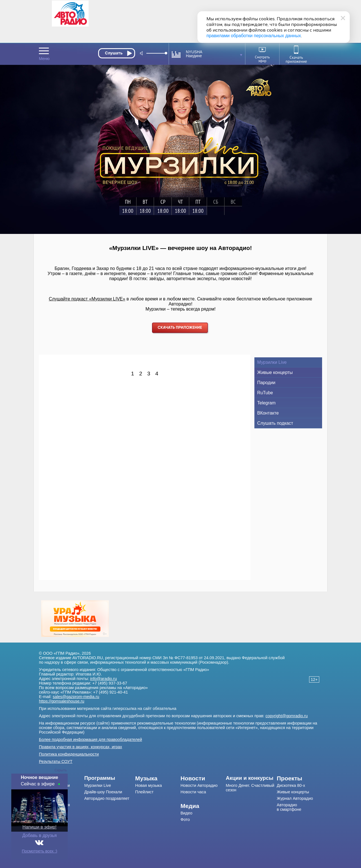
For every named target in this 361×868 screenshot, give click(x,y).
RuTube (265, 393)
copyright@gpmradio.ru (287, 716)
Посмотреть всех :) (39, 851)
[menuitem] (110, 778)
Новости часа (193, 792)
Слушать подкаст (275, 423)
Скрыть (61, 770)
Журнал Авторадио (295, 798)
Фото (185, 820)
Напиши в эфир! (40, 827)
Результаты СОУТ (56, 761)
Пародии (266, 383)
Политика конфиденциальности (69, 754)
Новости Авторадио (199, 785)
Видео (186, 813)
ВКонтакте (268, 413)
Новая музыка (148, 785)
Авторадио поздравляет (107, 798)
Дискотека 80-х (291, 785)
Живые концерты (275, 372)
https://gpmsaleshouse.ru (62, 701)
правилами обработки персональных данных (254, 36)
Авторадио (289, 807)
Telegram (266, 403)
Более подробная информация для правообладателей (91, 739)
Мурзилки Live (272, 362)
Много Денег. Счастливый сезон (250, 788)
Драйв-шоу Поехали (103, 792)
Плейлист (144, 792)
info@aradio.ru (104, 679)
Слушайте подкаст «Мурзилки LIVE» (87, 299)
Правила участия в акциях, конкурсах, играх (81, 747)
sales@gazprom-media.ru (76, 697)
